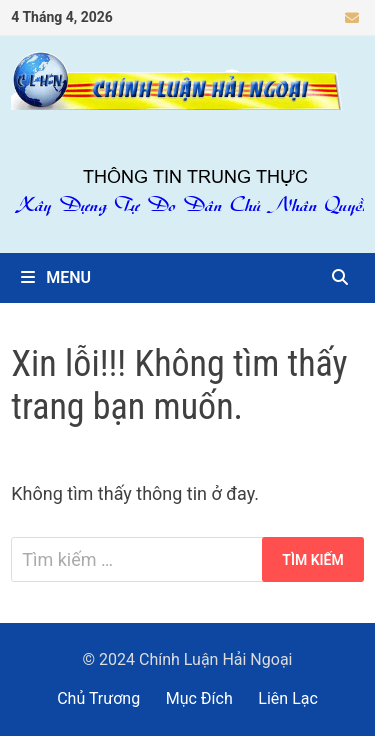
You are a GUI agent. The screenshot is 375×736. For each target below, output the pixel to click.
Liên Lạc (288, 698)
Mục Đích (199, 698)
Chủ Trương (98, 698)
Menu (56, 277)
